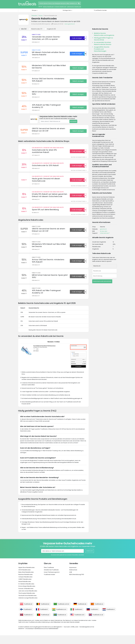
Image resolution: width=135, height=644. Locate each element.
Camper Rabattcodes (25, 585)
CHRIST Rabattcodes (25, 588)
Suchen (79, 4)
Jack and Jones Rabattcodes (28, 600)
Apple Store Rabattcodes (27, 576)
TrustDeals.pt (45, 623)
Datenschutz (73, 578)
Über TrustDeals (49, 576)
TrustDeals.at (28, 613)
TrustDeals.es (99, 613)
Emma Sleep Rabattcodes (27, 595)
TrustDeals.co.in (61, 618)
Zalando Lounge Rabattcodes (28, 607)
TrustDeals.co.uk (98, 623)
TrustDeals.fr (44, 618)
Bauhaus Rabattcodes (26, 583)
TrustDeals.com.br (63, 613)
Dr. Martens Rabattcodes (26, 593)
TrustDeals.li (94, 618)
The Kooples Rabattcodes (27, 602)
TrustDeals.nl (110, 618)
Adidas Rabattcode (48, 7)
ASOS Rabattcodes (25, 578)
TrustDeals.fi (28, 618)
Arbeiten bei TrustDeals (51, 578)
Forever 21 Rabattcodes (26, 597)
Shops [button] (34, 10)
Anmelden (73, 125)
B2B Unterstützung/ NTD (77, 583)
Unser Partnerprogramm (52, 581)
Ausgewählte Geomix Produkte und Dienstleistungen (102, 49)
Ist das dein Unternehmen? (105, 232)
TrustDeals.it (78, 618)
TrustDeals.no (28, 623)
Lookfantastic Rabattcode (74, 7)
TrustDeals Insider (100, 10)
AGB (71, 581)
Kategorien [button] (67, 10)
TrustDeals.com (79, 623)
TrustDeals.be (45, 613)
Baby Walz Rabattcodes (26, 581)
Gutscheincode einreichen (102, 281)
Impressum (73, 576)
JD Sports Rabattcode (60, 7)
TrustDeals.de (82, 613)
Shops (41, 16)
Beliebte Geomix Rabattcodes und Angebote (104, 34)
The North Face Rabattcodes (27, 604)
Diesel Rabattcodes (25, 590)
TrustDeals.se (62, 623)
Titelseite (34, 16)
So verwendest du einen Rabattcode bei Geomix (103, 43)
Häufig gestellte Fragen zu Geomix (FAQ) (103, 39)
